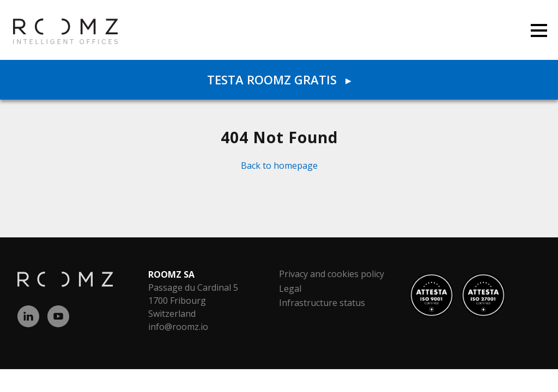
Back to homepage (279, 166)
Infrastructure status (322, 303)
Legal (290, 289)
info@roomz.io (178, 327)
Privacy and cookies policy (332, 274)
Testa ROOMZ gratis (279, 79)
